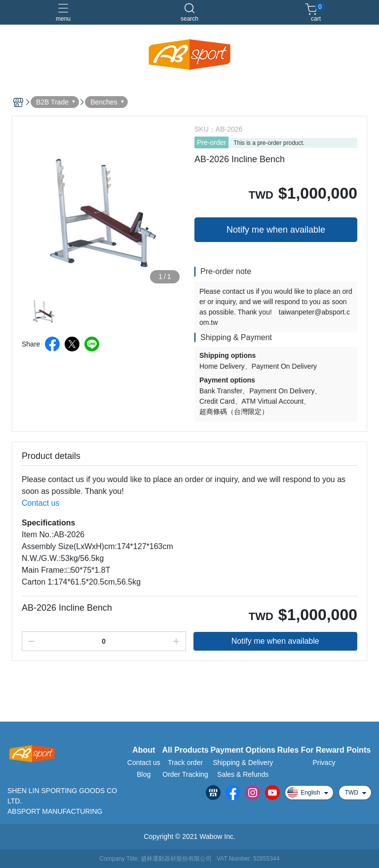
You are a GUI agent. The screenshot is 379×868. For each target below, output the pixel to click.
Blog (144, 774)
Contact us (40, 503)
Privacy (324, 763)
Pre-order (211, 142)
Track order (185, 763)
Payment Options (243, 750)
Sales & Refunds (243, 774)
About (144, 750)
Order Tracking (185, 774)
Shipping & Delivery (243, 763)
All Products (185, 750)
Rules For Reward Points (324, 750)
